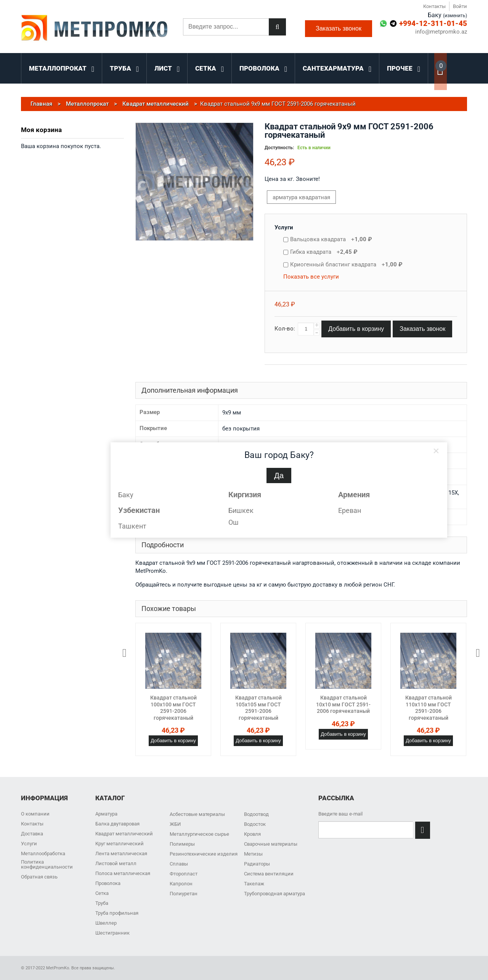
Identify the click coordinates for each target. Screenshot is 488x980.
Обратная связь (39, 877)
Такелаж (254, 884)
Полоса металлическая (123, 873)
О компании (35, 814)
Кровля (252, 834)
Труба (102, 903)
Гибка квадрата (324, 252)
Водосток (255, 824)
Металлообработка (43, 853)
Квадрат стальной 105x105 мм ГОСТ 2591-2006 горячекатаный (258, 708)
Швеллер (106, 923)
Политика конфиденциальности (47, 864)
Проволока (108, 883)
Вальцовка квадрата (331, 239)
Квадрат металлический (124, 834)
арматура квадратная (301, 197)
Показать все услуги (311, 277)
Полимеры (182, 844)
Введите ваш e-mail (340, 814)
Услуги (284, 227)
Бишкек (241, 510)
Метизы (253, 854)
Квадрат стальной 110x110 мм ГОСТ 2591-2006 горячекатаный (429, 708)
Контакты (434, 6)
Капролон (181, 884)
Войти (460, 6)
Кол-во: (285, 329)
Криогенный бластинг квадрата (346, 264)
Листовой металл (116, 863)
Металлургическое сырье (199, 834)
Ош (234, 522)
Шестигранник (112, 933)
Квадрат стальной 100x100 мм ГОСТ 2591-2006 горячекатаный (173, 708)
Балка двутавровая (117, 824)
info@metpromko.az (441, 32)
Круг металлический (120, 844)
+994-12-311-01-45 (433, 23)
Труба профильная (117, 913)
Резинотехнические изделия (204, 854)
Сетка (102, 893)
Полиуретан (184, 894)
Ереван (350, 510)
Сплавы (179, 864)
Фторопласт (184, 874)
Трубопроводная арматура (274, 894)
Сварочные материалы (271, 844)
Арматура (106, 814)
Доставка (32, 834)
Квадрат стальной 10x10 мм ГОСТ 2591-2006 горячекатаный (343, 704)
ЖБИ (175, 824)
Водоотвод (256, 814)
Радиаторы (257, 864)
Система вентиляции (269, 874)
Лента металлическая (121, 853)
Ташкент (132, 526)
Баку (126, 495)
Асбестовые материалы (197, 814)
